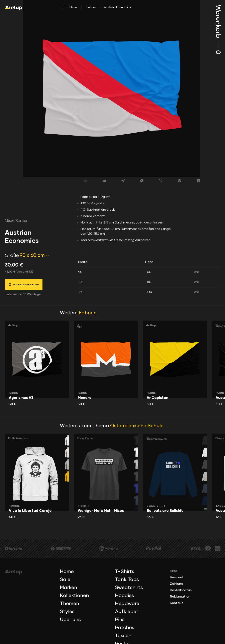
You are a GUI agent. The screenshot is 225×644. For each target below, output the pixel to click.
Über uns (70, 620)
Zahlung (177, 584)
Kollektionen (74, 596)
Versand (177, 577)
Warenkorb (218, 30)
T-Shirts (125, 572)
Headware (127, 604)
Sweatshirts (129, 588)
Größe (12, 256)
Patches (125, 628)
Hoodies (125, 596)
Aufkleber (127, 612)
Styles (67, 612)
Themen (70, 604)
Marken (69, 588)
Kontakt (177, 603)
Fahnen (92, 7)
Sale (65, 580)
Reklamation (180, 597)
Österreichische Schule (137, 426)
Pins (120, 620)
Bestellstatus (181, 590)
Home (67, 572)
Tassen (123, 636)
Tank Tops (127, 580)
